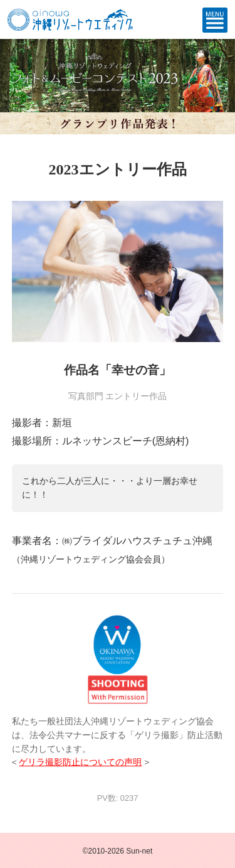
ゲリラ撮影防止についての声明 (80, 762)
